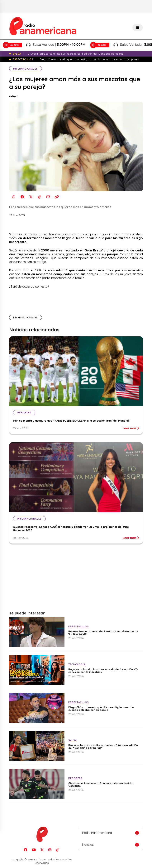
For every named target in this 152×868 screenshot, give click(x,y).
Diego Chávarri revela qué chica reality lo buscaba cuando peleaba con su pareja (101, 709)
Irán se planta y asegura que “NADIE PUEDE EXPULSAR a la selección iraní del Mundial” (72, 421)
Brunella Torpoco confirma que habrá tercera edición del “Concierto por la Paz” (103, 746)
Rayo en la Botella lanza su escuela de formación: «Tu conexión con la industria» (103, 671)
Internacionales (26, 69)
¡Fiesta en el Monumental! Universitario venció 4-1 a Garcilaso (101, 784)
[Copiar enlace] (57, 197)
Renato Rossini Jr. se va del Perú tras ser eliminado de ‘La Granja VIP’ (103, 633)
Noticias (88, 845)
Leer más (131, 428)
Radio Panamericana (97, 833)
